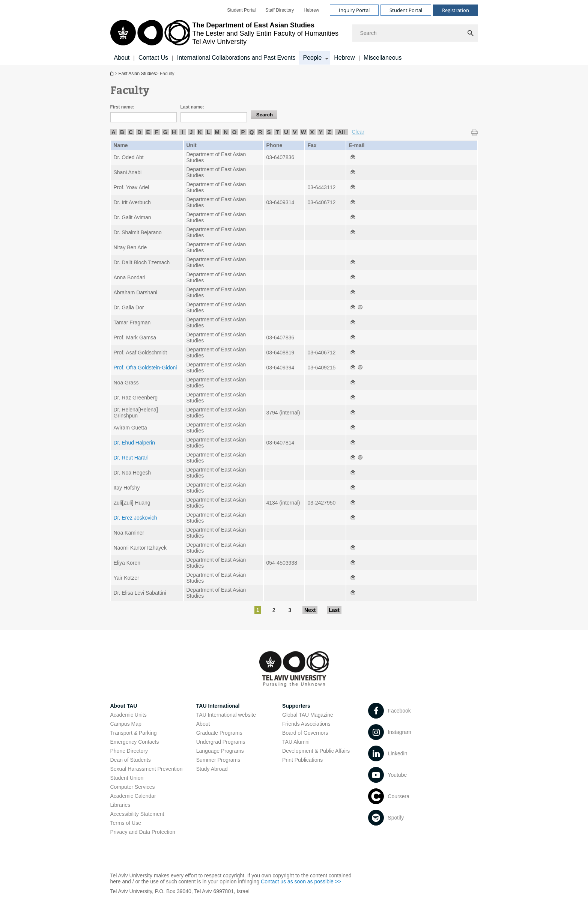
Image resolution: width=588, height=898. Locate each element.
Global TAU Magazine (308, 715)
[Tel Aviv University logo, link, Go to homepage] (224, 33)
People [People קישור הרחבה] (312, 58)
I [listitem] (182, 132)
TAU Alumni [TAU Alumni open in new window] (296, 742)
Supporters (296, 706)
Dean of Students (131, 760)
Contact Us (153, 58)
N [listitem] (226, 132)
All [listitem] (341, 132)
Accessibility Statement (137, 814)
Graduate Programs (219, 733)
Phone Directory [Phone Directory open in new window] (129, 751)
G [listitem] (165, 132)
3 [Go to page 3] (290, 610)
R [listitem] (260, 132)
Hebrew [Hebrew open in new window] (311, 10)
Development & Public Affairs (316, 751)
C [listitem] (131, 132)
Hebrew (344, 58)
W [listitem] (303, 132)
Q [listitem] (252, 132)
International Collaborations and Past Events (236, 58)
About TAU (124, 706)
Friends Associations (306, 724)
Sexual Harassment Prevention (147, 769)
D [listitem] (139, 132)
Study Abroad (212, 769)
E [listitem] (148, 132)
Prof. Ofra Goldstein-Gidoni (145, 368)
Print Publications (302, 760)
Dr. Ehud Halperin (135, 443)
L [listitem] (208, 132)
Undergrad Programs (221, 742)
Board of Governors (305, 733)
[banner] (294, 32)
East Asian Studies (113, 73)
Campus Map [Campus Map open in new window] (126, 724)
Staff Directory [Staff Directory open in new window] (280, 10)
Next (310, 610)
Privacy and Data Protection (143, 832)
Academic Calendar (133, 796)
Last (334, 610)
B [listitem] (122, 132)
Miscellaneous (383, 58)
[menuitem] (241, 10)
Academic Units (129, 715)
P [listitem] (243, 132)
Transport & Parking (134, 733)
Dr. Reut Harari (131, 458)
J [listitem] (191, 132)
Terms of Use (126, 823)
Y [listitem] (320, 132)
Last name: (192, 107)
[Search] (415, 33)
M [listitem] (217, 132)
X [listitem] (312, 132)
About (122, 58)
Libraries (120, 805)
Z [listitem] (329, 132)
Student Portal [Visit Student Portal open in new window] (406, 10)
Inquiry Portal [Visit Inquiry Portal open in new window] (354, 10)
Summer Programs (218, 760)
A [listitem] (114, 132)
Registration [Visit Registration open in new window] (456, 10)
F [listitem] (157, 132)
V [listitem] (295, 132)
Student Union (127, 778)
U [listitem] (286, 132)
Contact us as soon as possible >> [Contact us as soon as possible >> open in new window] (301, 881)
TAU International (218, 706)
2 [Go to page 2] (274, 610)
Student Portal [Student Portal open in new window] (241, 10)
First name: (123, 107)
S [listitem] (269, 132)
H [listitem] (174, 132)
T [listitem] (277, 132)
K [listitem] (200, 132)
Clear (358, 132)
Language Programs (220, 751)
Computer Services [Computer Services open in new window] (133, 787)
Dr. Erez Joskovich (135, 518)
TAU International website (226, 715)
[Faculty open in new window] (353, 157)
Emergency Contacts (135, 742)
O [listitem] (235, 132)
